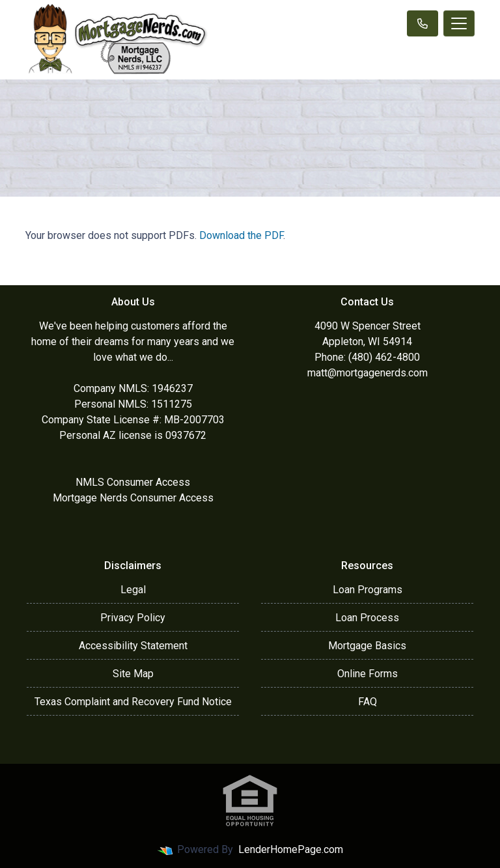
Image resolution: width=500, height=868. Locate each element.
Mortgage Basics (367, 646)
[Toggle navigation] (459, 23)
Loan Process (367, 618)
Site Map (133, 674)
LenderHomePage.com (291, 849)
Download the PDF (241, 235)
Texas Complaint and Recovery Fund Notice (133, 702)
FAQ (368, 702)
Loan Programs (368, 590)
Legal (133, 590)
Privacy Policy (133, 618)
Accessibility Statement (133, 646)
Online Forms (368, 674)
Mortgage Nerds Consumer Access (133, 498)
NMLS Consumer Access (133, 482)
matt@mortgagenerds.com (368, 373)
